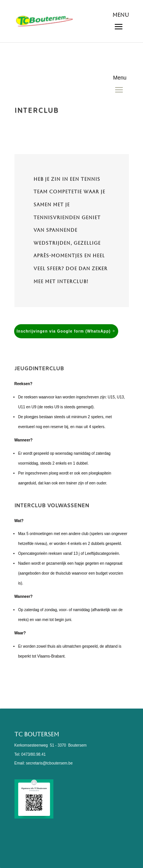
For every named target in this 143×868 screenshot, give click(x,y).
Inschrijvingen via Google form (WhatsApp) (64, 331)
